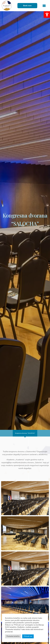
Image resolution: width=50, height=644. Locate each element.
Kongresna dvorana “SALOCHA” (25, 433)
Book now (27, 6)
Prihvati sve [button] (28, 636)
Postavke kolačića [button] (13, 636)
